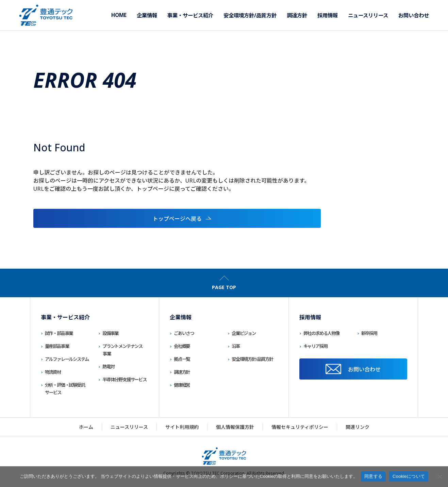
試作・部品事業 (59, 333)
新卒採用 (369, 333)
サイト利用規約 (182, 427)
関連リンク (358, 427)
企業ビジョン (244, 333)
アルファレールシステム (67, 359)
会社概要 (182, 346)
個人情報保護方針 (235, 427)
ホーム (86, 427)
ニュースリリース (129, 427)
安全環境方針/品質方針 (252, 359)
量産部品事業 (57, 346)
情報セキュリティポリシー (300, 427)
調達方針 (182, 372)
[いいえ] (439, 476)
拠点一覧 (182, 359)
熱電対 (108, 367)
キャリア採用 (316, 346)
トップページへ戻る (81, 219)
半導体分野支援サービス (125, 380)
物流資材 (53, 372)
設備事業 (110, 333)
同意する (373, 476)
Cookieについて (409, 476)
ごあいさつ (184, 333)
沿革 (236, 346)
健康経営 (182, 385)
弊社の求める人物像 (321, 333)
